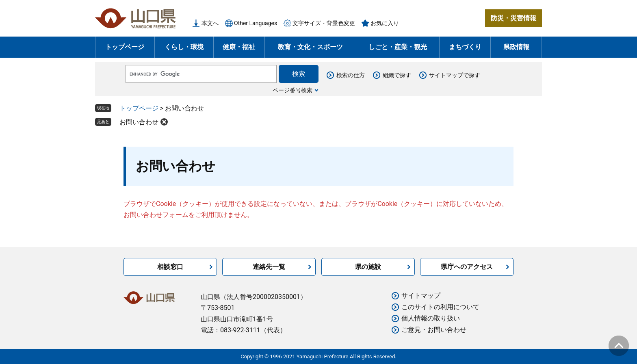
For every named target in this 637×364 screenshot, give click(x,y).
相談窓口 (170, 267)
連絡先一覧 (269, 267)
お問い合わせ (139, 122)
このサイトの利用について (440, 307)
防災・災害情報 (513, 18)
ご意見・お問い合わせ (434, 330)
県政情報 (516, 47)
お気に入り (385, 23)
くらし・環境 (184, 47)
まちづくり (465, 47)
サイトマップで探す (455, 75)
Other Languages (256, 23)
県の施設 (368, 267)
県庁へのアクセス (467, 267)
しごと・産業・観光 (398, 47)
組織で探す (397, 75)
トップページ (125, 47)
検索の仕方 (351, 75)
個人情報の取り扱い (431, 318)
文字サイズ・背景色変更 (324, 23)
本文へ (210, 23)
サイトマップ (421, 296)
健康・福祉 (239, 47)
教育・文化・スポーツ (310, 47)
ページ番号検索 (292, 90)
